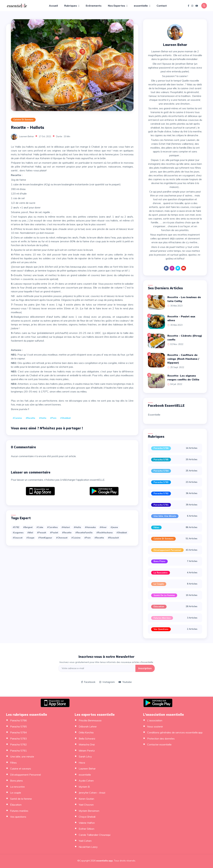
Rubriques (71, 6)
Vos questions (161, 629)
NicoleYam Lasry (88, 847)
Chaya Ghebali (87, 817)
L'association (155, 720)
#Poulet (54, 533)
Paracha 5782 (161, 493)
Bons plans (159, 561)
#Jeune (114, 527)
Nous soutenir (155, 726)
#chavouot (62, 538)
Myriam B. (84, 787)
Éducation (159, 606)
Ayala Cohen (86, 781)
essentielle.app (104, 861)
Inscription (145, 668)
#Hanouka (90, 527)
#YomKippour (45, 538)
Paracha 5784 (161, 471)
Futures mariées (162, 618)
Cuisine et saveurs (23, 120)
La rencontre (161, 573)
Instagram (107, 682)
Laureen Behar (27, 136)
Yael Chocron (86, 805)
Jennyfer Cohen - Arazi (92, 793)
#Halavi (66, 527)
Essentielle (154, 415)
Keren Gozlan (86, 799)
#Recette (67, 533)
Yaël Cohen (85, 841)
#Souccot (18, 538)
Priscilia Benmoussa (90, 720)
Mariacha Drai (87, 744)
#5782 (16, 527)
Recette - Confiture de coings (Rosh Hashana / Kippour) (183, 359)
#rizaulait (113, 538)
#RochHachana (104, 533)
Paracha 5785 (161, 460)
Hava (82, 763)
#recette (30, 418)
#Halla (43, 418)
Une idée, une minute (165, 516)
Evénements (94, 6)
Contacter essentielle (159, 744)
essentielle (141, 6)
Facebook (88, 682)
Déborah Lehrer (88, 726)
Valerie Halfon (87, 823)
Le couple (159, 584)
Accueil (53, 6)
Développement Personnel (167, 550)
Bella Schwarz (87, 739)
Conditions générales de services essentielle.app (175, 732)
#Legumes (18, 533)
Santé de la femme (164, 595)
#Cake (40, 527)
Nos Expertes (117, 6)
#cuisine (17, 418)
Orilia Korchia (86, 732)
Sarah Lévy (85, 756)
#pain (53, 418)
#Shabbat (65, 418)
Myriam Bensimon (89, 811)
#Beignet (28, 527)
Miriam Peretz (87, 751)
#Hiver (103, 527)
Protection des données (161, 739)
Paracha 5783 (161, 482)
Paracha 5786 (161, 448)
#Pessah (42, 533)
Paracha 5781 (161, 505)
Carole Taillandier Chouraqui (95, 835)
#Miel (30, 533)
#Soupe (30, 538)
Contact (162, 6)
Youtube (125, 682)
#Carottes (52, 527)
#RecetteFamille (84, 533)
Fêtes (156, 527)
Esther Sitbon (87, 829)
